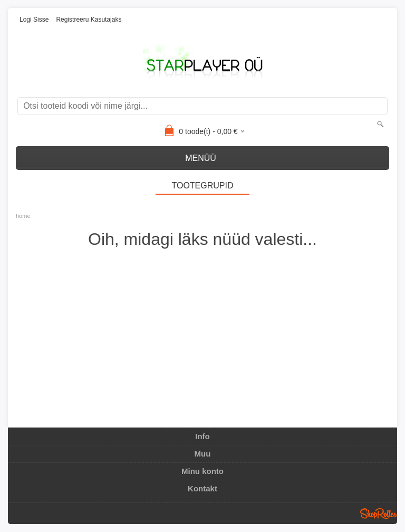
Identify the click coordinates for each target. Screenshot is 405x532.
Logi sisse (34, 20)
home (23, 216)
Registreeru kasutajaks (89, 20)
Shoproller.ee (379, 514)
